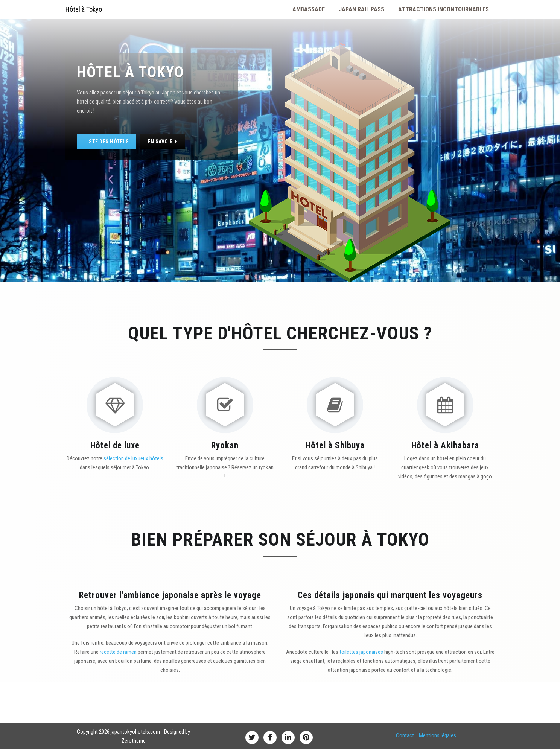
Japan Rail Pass (361, 9)
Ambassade (309, 9)
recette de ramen (118, 652)
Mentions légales (437, 735)
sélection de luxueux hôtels (133, 458)
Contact (405, 735)
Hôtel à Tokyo (84, 9)
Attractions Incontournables (444, 9)
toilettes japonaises (361, 652)
